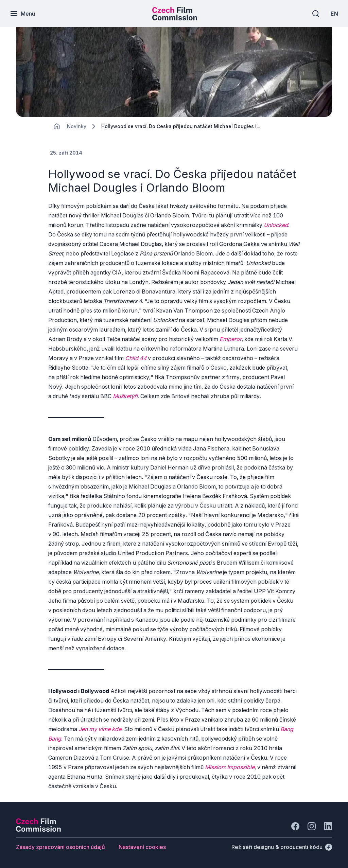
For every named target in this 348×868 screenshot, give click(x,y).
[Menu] (23, 14)
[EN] (334, 14)
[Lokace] (77, 126)
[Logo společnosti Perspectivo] (38, 830)
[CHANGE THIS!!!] (57, 126)
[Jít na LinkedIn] (328, 826)
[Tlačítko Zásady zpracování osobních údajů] (60, 847)
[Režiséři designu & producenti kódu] (282, 847)
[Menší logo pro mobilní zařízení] (175, 18)
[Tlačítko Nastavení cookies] (142, 847)
